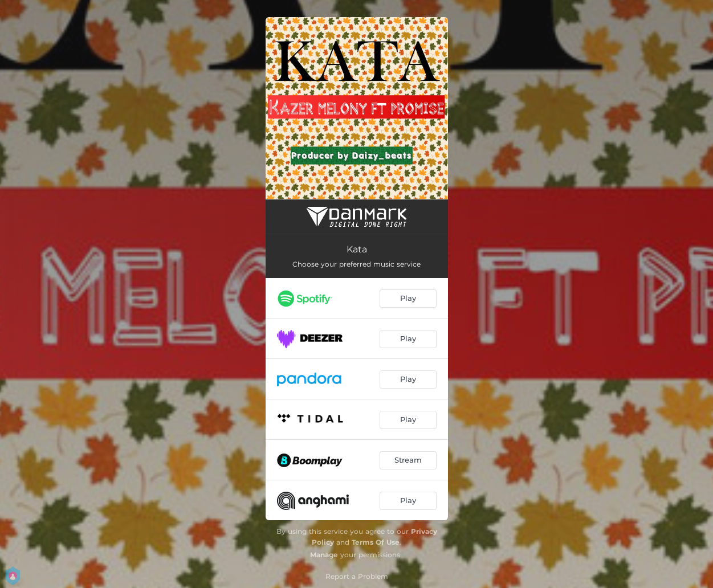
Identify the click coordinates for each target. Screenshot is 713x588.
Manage (324, 555)
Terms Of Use (376, 542)
